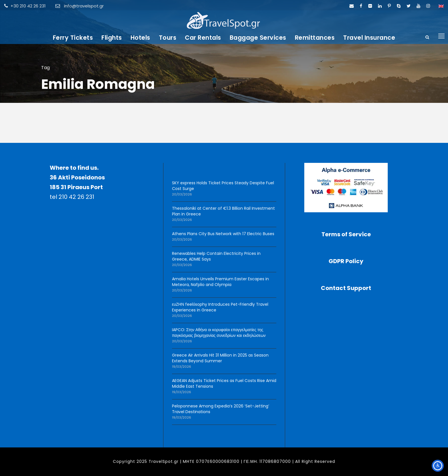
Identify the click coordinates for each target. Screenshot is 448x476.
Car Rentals (203, 38)
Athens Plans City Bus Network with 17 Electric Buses (223, 234)
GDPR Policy (346, 261)
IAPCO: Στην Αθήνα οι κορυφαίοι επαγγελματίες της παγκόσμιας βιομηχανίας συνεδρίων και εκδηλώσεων (219, 333)
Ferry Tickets (73, 38)
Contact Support (346, 288)
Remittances (315, 38)
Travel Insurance (369, 38)
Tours (168, 38)
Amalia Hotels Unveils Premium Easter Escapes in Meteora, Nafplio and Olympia (220, 282)
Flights (112, 38)
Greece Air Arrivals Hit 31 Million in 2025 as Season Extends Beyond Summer (220, 358)
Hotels (140, 38)
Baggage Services (258, 38)
